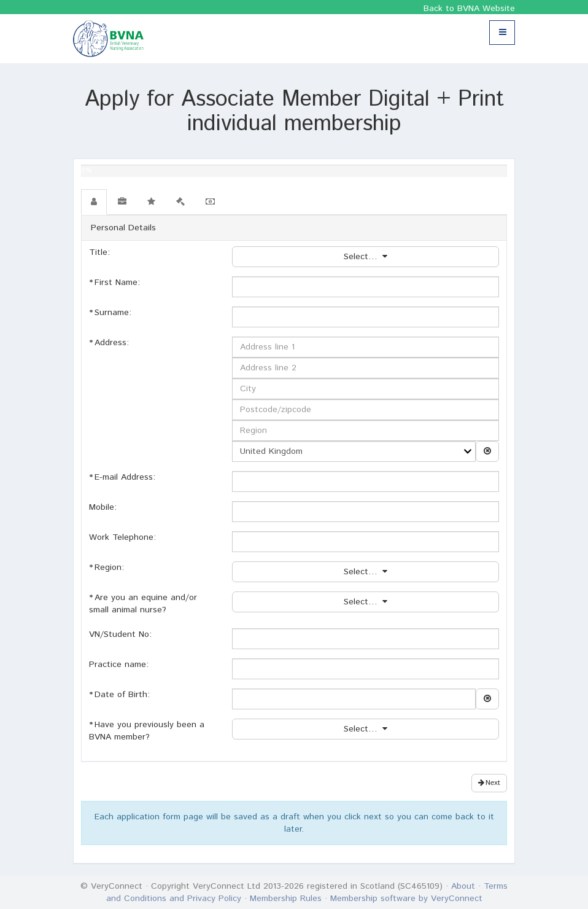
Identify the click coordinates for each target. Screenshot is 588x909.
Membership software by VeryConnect (406, 899)
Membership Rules (286, 899)
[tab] (94, 202)
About (463, 886)
